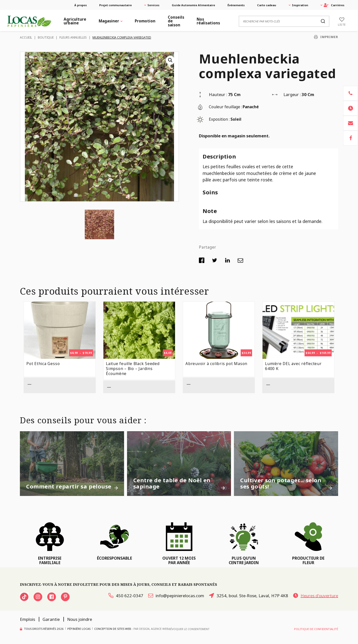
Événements (236, 5)
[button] (170, 60)
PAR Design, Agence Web (151, 628)
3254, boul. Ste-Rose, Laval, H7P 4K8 (249, 596)
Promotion (145, 21)
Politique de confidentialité (316, 629)
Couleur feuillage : (225, 107)
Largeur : (292, 94)
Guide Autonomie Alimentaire (193, 5)
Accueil (26, 37)
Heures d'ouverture (316, 596)
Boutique (46, 37)
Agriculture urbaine (75, 21)
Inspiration (300, 5)
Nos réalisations (208, 21)
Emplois (27, 619)
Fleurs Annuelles (73, 37)
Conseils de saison (176, 21)
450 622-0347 (126, 596)
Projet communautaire (115, 5)
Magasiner (109, 21)
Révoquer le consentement (189, 629)
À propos (81, 5)
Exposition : (219, 119)
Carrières (334, 5)
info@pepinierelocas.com (176, 596)
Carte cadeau (267, 5)
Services (153, 5)
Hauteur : (218, 94)
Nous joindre (80, 619)
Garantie (51, 619)
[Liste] (342, 21)
